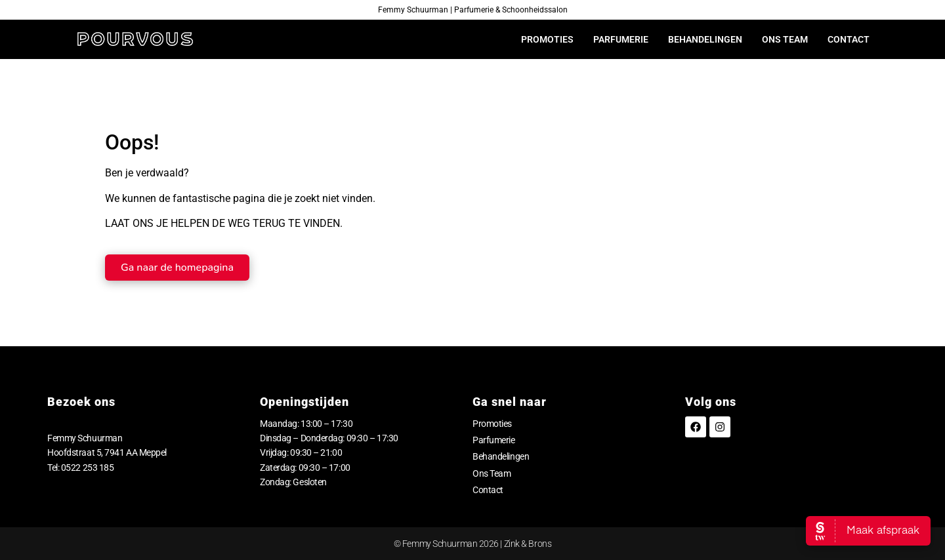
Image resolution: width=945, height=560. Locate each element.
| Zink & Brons (525, 544)
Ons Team (785, 39)
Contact (849, 39)
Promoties (547, 39)
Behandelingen (705, 39)
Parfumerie (621, 39)
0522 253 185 (88, 468)
